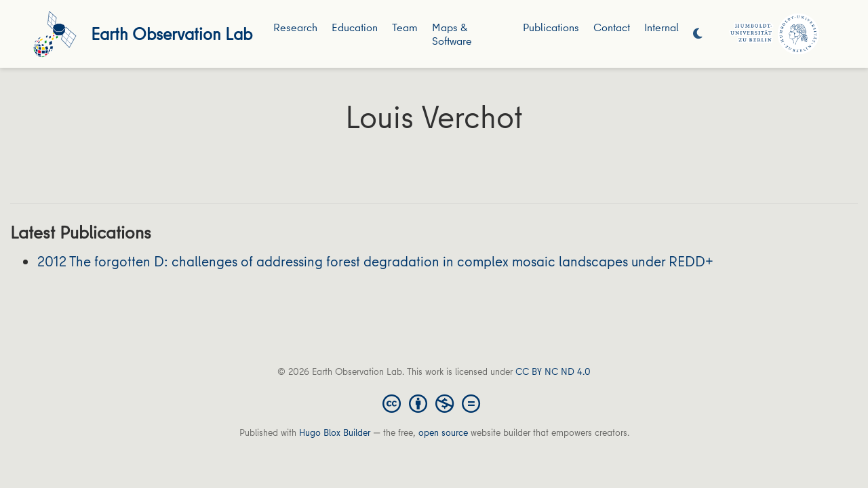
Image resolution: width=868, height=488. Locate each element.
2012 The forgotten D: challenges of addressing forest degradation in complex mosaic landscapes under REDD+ (375, 261)
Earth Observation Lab (172, 34)
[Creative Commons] (434, 403)
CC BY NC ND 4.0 (553, 371)
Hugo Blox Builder (335, 432)
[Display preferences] (698, 34)
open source (443, 432)
